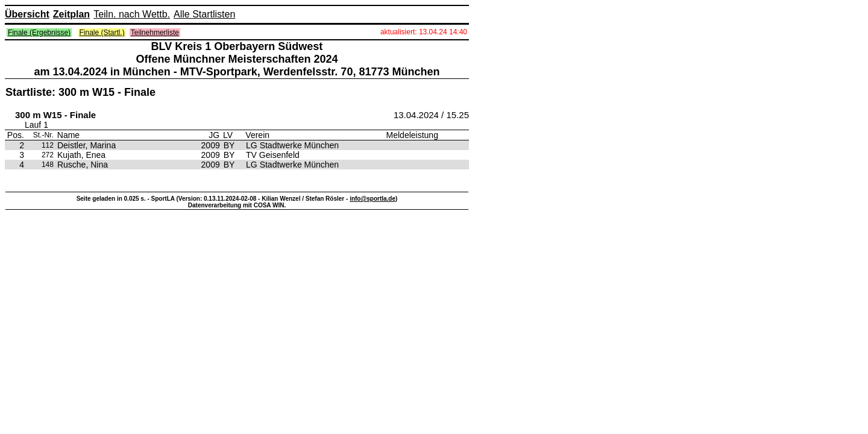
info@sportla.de (373, 199)
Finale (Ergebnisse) (39, 33)
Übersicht (27, 14)
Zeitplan (71, 14)
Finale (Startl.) (102, 33)
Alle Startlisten (204, 14)
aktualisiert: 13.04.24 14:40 (424, 32)
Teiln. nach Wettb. (132, 14)
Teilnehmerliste (155, 33)
